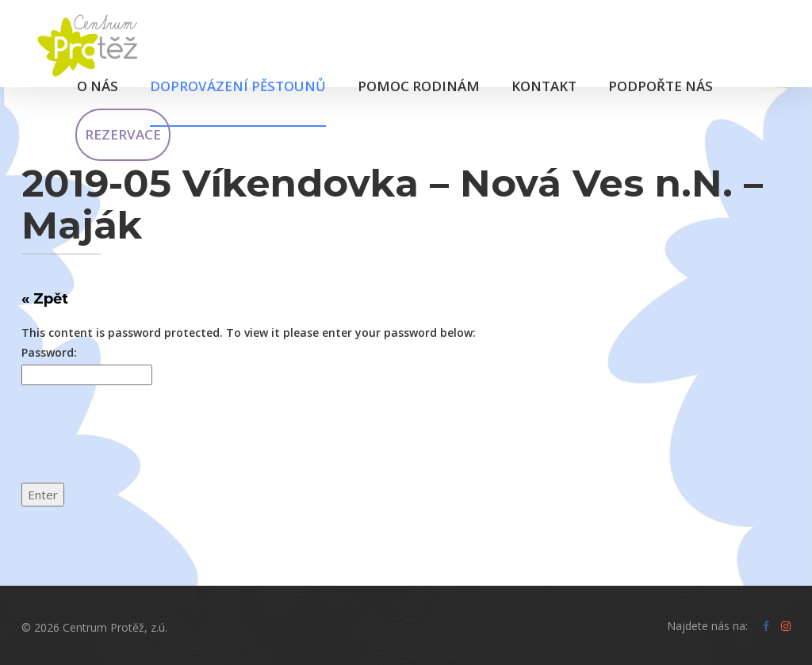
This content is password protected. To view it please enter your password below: (249, 332)
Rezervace (123, 134)
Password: (49, 352)
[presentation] (142, 444)
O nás (98, 86)
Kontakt (544, 86)
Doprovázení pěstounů (238, 86)
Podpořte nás (661, 86)
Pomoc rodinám (419, 86)
